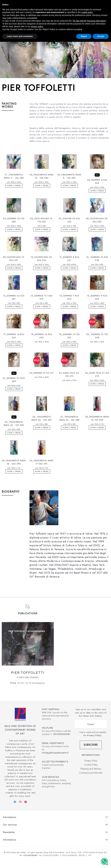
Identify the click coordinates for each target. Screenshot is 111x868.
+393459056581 (30, 855)
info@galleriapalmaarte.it (55, 753)
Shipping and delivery (91, 769)
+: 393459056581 (60, 734)
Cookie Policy (91, 765)
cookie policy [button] (87, 12)
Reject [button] (84, 36)
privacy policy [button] (37, 26)
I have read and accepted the (92, 734)
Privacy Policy (94, 735)
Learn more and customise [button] (20, 36)
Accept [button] (101, 36)
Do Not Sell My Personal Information (89, 21)
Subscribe (91, 745)
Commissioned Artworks (91, 773)
